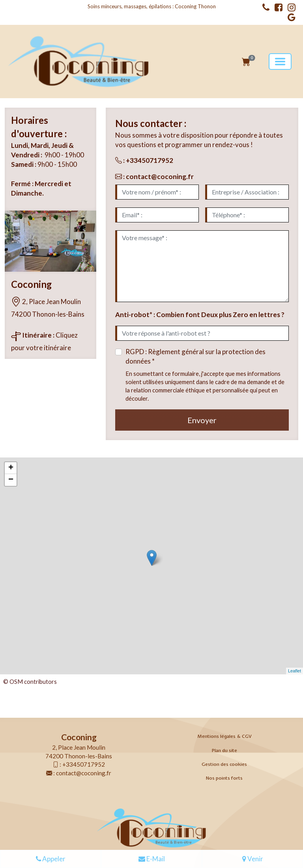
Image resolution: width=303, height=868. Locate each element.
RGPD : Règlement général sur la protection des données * (195, 356)
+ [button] (11, 468)
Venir (253, 860)
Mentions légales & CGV (224, 736)
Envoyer (202, 420)
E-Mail (152, 860)
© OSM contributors (30, 681)
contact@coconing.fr (160, 176)
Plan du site (224, 750)
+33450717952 (150, 160)
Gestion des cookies (224, 764)
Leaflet (295, 671)
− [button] (11, 480)
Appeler (51, 860)
